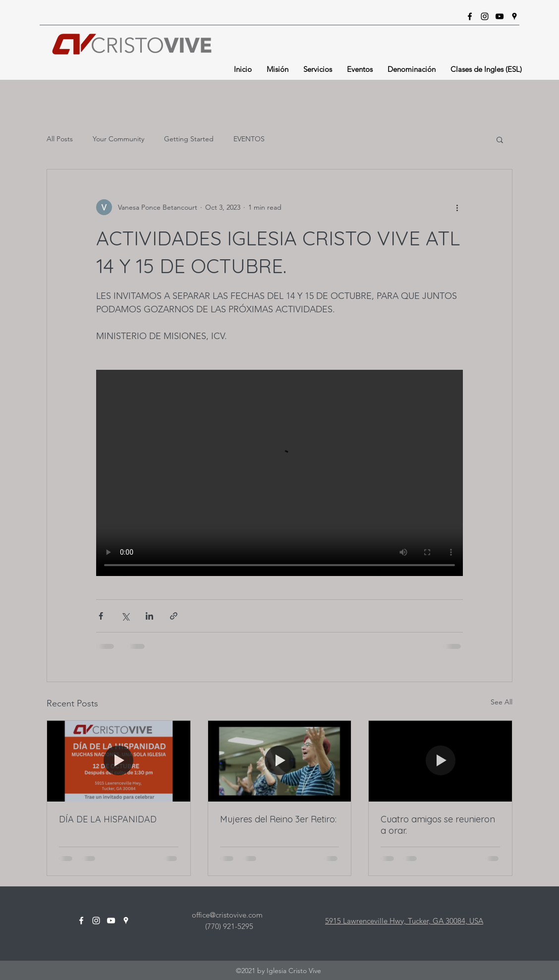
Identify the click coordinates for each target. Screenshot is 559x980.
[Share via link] (174, 616)
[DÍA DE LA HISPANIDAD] (119, 761)
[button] (500, 139)
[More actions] (457, 207)
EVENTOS (249, 139)
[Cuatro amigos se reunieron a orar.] (440, 761)
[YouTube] (500, 16)
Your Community (118, 139)
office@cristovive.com (227, 915)
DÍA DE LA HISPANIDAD (108, 819)
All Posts (60, 139)
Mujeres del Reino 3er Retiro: (278, 819)
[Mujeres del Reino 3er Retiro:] (280, 761)
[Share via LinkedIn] (149, 616)
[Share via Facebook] (101, 616)
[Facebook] (470, 16)
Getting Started (189, 139)
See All (502, 702)
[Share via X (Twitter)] (125, 616)
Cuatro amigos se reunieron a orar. (438, 825)
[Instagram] (485, 16)
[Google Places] (514, 16)
